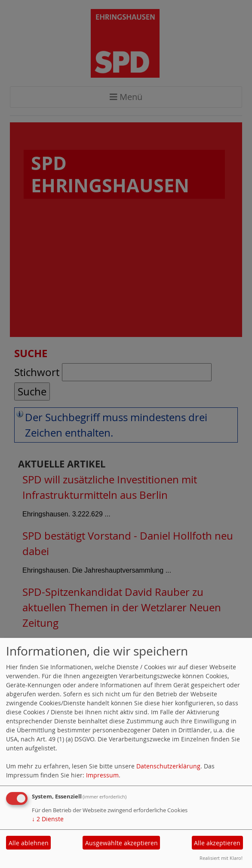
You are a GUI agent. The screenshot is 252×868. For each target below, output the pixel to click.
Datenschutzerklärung (168, 766)
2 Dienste (48, 819)
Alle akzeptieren (217, 843)
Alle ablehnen (29, 843)
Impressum (102, 775)
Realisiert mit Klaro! (221, 858)
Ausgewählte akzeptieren (121, 843)
